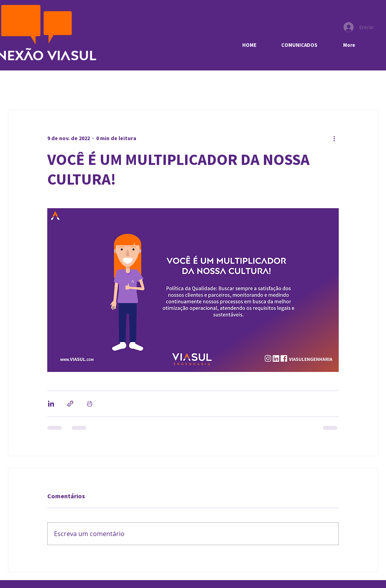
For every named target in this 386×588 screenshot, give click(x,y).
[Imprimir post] (90, 404)
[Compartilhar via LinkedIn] (51, 404)
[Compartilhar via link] (70, 404)
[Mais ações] (334, 139)
